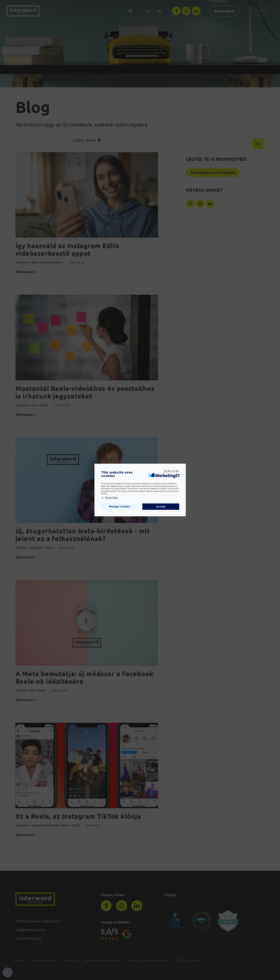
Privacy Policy (110, 498)
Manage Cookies (119, 507)
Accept (161, 507)
